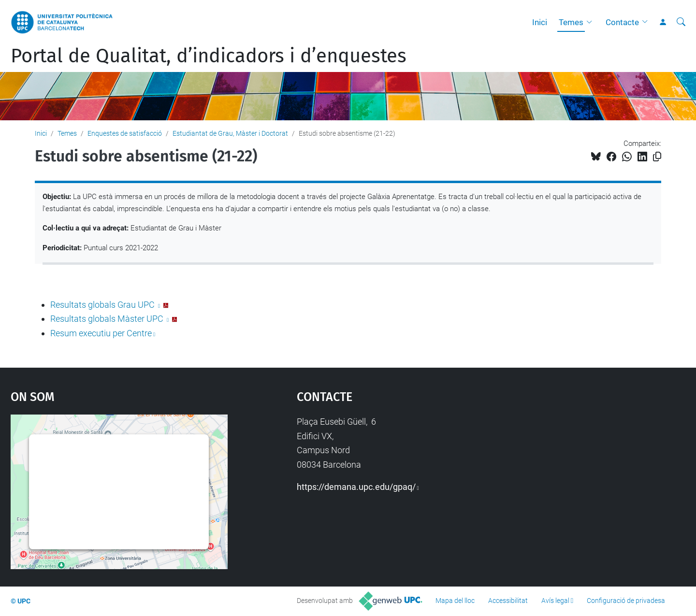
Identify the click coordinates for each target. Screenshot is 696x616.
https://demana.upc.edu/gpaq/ (356, 487)
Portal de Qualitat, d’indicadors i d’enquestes (209, 56)
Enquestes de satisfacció (125, 133)
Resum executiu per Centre (101, 333)
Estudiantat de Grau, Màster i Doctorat (230, 133)
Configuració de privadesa (626, 601)
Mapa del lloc (455, 601)
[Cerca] (681, 22)
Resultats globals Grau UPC (103, 305)
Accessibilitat (508, 601)
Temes (571, 22)
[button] (592, 22)
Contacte (622, 22)
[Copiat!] (657, 157)
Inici (540, 22)
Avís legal (555, 601)
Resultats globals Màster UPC (108, 319)
